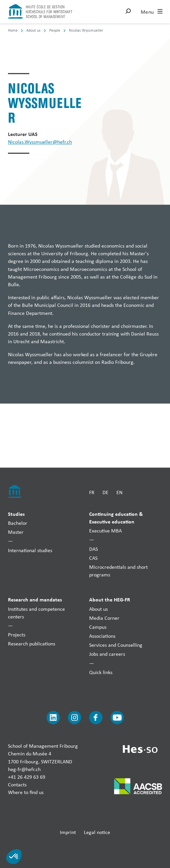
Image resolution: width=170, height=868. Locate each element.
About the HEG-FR (110, 600)
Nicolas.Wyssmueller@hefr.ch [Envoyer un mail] (40, 142)
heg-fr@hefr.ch (24, 769)
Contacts (17, 785)
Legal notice (97, 832)
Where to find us (26, 793)
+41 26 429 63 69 (27, 777)
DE (105, 493)
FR (92, 493)
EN (119, 493)
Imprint (68, 832)
